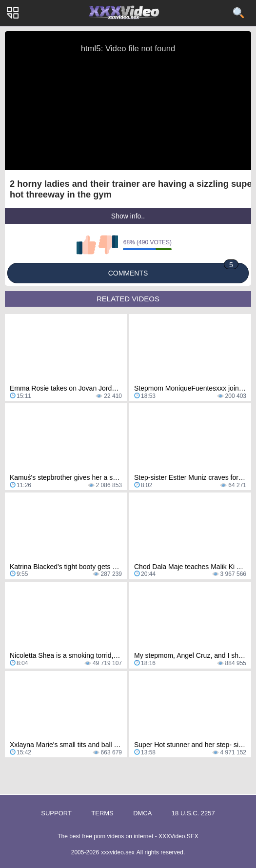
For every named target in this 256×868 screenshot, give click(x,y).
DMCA (142, 813)
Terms (102, 813)
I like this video (86, 245)
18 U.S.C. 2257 (193, 813)
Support (56, 813)
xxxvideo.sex (118, 852)
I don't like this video (108, 245)
